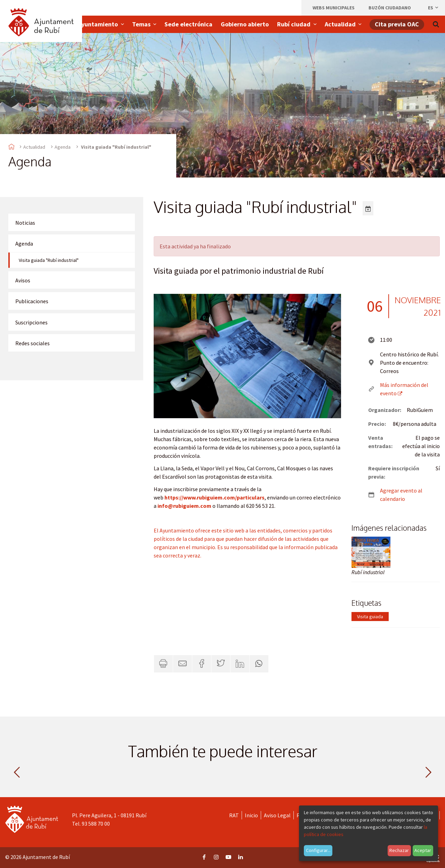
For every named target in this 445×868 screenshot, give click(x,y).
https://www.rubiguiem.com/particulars (215, 497)
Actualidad (34, 147)
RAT (234, 815)
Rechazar (399, 850)
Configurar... (318, 850)
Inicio (251, 815)
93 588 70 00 (96, 824)
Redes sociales (33, 343)
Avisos (23, 280)
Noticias (25, 223)
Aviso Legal (277, 815)
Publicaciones (32, 301)
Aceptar (423, 850)
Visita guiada (370, 617)
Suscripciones (31, 322)
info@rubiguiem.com (184, 506)
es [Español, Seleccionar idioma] (434, 8)
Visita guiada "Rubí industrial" (49, 260)
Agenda (63, 147)
